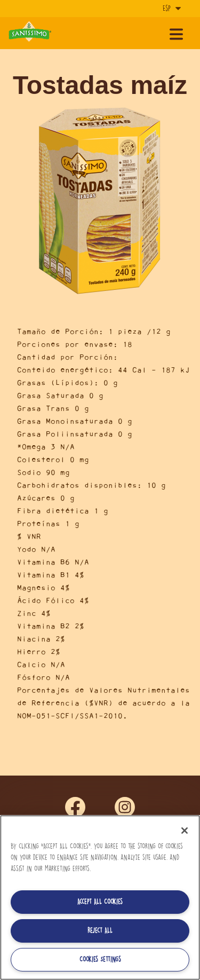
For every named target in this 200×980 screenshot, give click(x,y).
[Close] (185, 831)
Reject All (100, 931)
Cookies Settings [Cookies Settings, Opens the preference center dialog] (100, 959)
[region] (100, 898)
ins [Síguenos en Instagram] (125, 808)
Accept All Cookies (100, 902)
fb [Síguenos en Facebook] (75, 808)
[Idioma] (171, 9)
